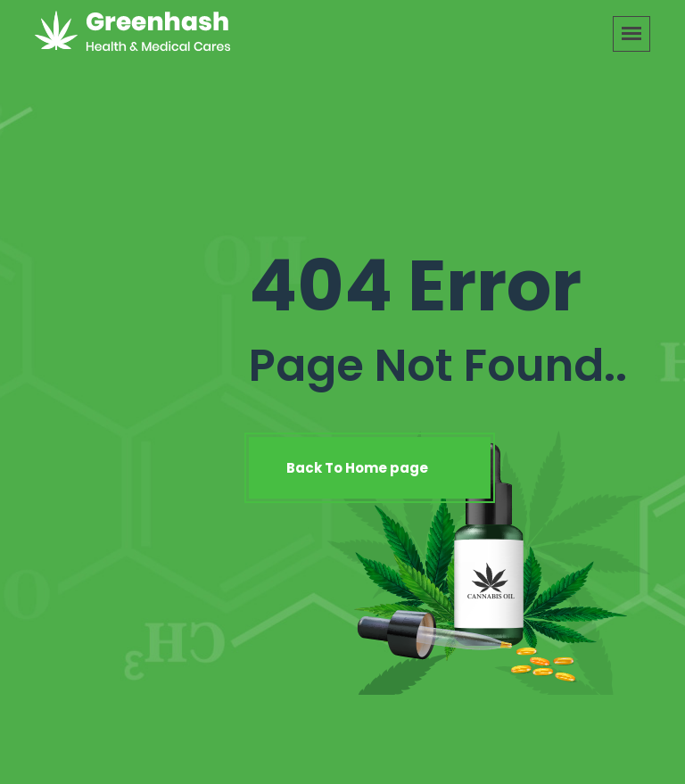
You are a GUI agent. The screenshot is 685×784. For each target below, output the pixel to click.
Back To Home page (370, 468)
